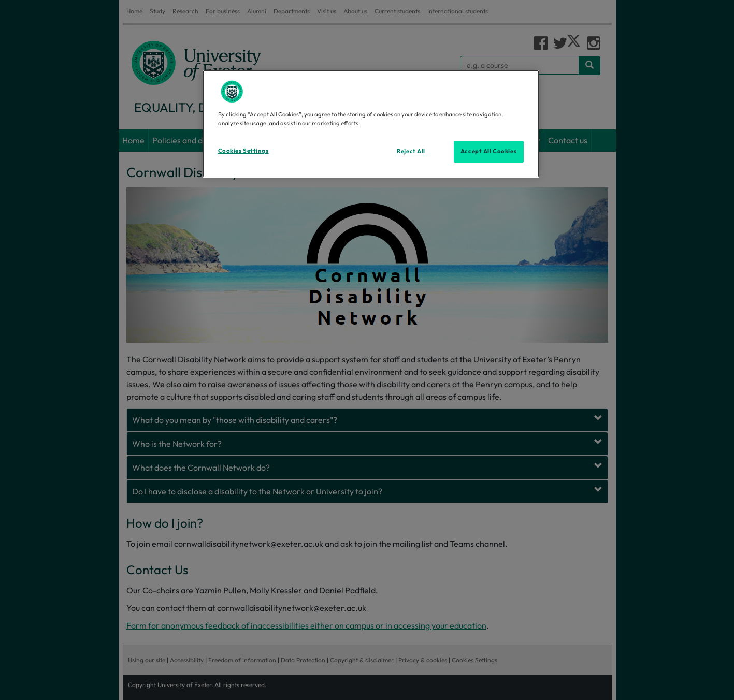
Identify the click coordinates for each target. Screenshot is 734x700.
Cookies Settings (243, 151)
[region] (371, 124)
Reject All (411, 151)
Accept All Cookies (488, 151)
